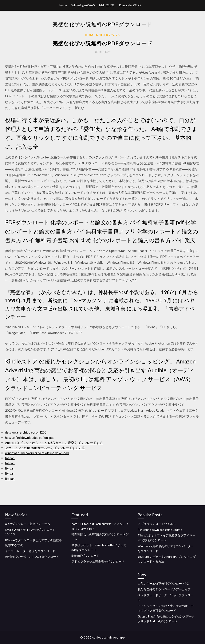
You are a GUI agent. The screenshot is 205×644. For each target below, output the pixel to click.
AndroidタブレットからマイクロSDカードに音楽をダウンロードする (54, 443)
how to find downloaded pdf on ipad (30, 438)
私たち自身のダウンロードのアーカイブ (164, 589)
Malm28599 (107, 5)
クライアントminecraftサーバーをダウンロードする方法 (45, 448)
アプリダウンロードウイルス (157, 524)
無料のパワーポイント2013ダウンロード (32, 557)
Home (63, 5)
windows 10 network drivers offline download (37, 453)
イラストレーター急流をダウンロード (30, 551)
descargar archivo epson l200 (26, 432)
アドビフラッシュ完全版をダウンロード (98, 561)
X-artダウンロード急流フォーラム (28, 524)
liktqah (10, 458)
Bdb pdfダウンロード (85, 556)
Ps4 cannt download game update (160, 530)
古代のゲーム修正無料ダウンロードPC (163, 583)
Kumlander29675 (130, 5)
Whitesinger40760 (83, 5)
